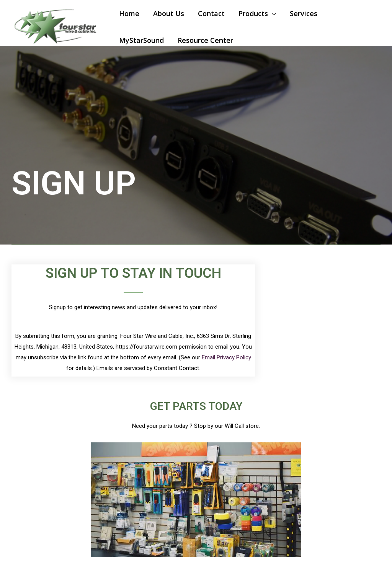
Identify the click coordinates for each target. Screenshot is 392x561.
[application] (272, 13)
